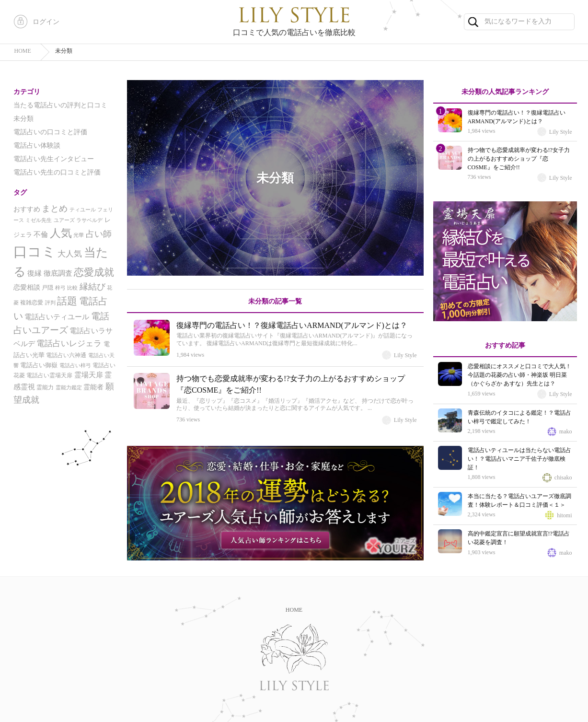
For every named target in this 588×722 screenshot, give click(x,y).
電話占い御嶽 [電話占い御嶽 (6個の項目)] (39, 365)
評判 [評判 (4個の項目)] (50, 303)
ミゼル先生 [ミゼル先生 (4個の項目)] (39, 220)
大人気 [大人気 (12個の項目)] (70, 254)
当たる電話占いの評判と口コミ (60, 105)
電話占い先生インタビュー (54, 159)
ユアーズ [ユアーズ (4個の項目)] (64, 220)
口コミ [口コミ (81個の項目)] (35, 252)
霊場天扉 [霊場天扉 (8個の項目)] (89, 375)
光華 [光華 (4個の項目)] (79, 235)
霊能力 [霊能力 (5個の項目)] (45, 387)
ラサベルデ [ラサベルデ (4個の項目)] (89, 220)
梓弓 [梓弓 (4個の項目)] (60, 288)
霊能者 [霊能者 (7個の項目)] (93, 387)
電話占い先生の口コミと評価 (57, 172)
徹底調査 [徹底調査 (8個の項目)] (58, 273)
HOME (294, 610)
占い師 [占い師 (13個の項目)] (99, 234)
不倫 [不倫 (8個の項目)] (41, 234)
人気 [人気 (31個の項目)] (61, 233)
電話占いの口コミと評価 (50, 132)
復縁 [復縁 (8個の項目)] (35, 273)
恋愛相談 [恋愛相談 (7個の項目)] (27, 287)
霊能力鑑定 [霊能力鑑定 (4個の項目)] (69, 388)
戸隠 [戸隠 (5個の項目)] (47, 288)
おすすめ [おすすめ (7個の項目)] (27, 209)
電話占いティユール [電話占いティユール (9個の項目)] (57, 317)
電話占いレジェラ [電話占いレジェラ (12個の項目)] (69, 344)
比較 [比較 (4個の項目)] (72, 288)
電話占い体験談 (37, 146)
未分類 (23, 119)
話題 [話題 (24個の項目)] (67, 301)
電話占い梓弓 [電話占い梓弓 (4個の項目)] (75, 366)
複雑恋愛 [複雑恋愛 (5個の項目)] (32, 303)
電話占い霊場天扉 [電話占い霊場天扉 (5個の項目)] (49, 375)
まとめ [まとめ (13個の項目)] (55, 209)
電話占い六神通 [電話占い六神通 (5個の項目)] (66, 355)
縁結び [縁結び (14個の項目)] (92, 287)
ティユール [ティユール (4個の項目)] (83, 210)
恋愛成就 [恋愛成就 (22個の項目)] (94, 272)
